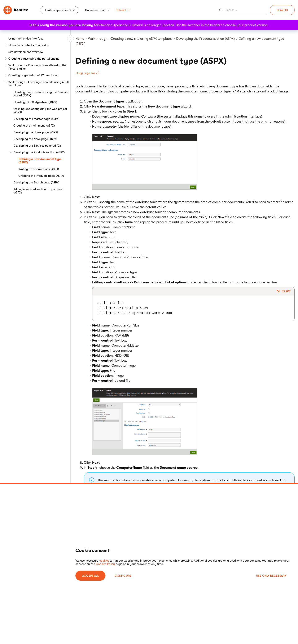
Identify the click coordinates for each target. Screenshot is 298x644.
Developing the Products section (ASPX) (39, 152)
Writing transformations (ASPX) (39, 169)
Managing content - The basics (29, 45)
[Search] (243, 10)
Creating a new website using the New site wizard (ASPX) (41, 94)
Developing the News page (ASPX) (35, 139)
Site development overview (26, 52)
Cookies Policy (105, 564)
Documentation (97, 10)
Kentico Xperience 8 (58, 10)
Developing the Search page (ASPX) (36, 182)
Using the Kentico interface (26, 38)
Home (80, 39)
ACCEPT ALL (90, 576)
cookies (104, 561)
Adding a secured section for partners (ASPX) (38, 191)
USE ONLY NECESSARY (271, 576)
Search (282, 10)
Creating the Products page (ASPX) (41, 176)
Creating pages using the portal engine (34, 59)
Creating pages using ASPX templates (33, 75)
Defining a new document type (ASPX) (40, 161)
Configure (123, 576)
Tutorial (123, 10)
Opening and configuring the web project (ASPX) (40, 110)
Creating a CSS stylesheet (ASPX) (35, 102)
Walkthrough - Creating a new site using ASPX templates (39, 84)
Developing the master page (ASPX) (36, 119)
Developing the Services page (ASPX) (37, 146)
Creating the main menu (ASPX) (34, 125)
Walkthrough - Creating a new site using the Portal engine (37, 67)
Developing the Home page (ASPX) (36, 132)
